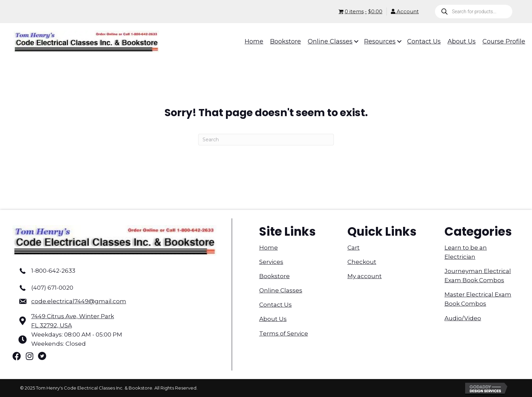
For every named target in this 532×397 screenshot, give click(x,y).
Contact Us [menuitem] (275, 305)
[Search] (266, 140)
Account (405, 11)
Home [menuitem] (269, 248)
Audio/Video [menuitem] (463, 318)
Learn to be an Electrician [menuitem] (466, 252)
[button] (351, 41)
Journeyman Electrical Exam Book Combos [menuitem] (478, 276)
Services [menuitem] (271, 262)
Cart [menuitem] (354, 248)
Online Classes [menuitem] (281, 290)
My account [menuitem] (365, 276)
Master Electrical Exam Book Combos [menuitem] (478, 299)
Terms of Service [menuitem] (284, 333)
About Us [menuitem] (273, 319)
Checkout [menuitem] (362, 262)
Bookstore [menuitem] (274, 276)
